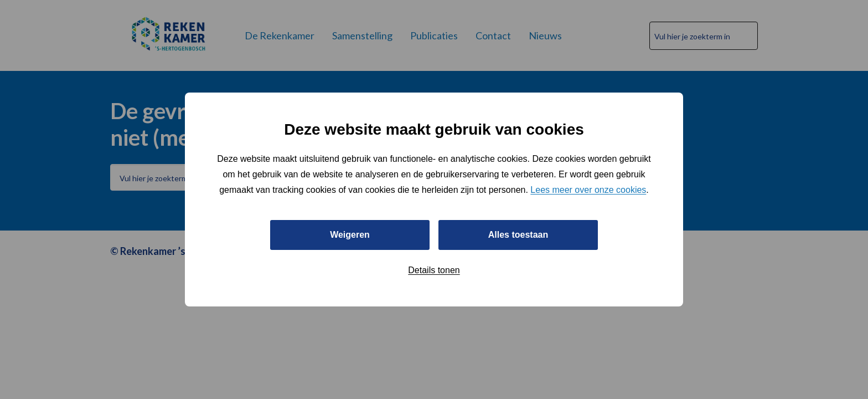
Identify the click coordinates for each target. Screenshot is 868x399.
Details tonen (434, 270)
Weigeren (350, 235)
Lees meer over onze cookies (588, 190)
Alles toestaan (518, 235)
